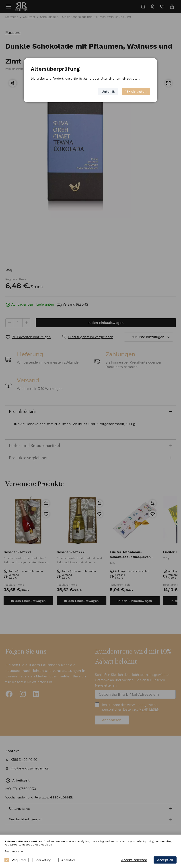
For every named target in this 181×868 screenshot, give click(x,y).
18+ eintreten (136, 91)
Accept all (165, 860)
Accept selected (134, 860)
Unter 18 (108, 91)
